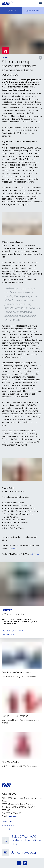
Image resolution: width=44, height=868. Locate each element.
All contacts (7, 821)
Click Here (12, 548)
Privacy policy (8, 825)
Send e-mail (13, 816)
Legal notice (7, 829)
